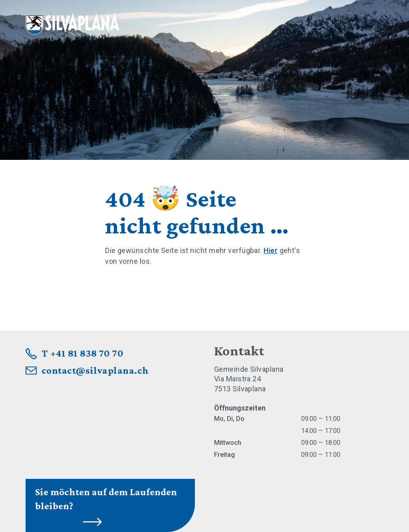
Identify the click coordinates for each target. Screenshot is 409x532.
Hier (271, 250)
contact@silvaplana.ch (95, 370)
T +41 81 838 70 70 (82, 353)
